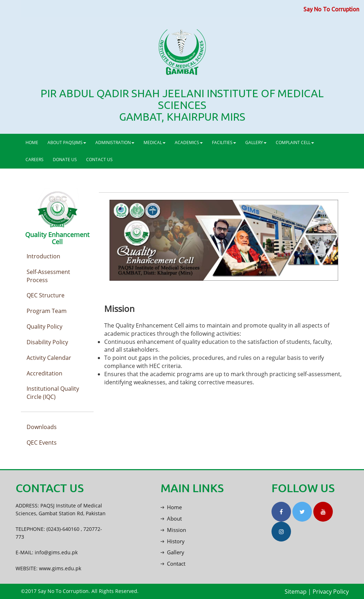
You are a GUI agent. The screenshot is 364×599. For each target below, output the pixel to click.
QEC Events (42, 443)
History (173, 541)
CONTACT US (99, 160)
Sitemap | (298, 592)
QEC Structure (46, 295)
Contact (173, 564)
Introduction (43, 256)
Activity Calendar (49, 358)
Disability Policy (47, 342)
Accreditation (44, 373)
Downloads (42, 427)
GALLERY (256, 142)
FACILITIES (224, 142)
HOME (32, 142)
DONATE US (65, 160)
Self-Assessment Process (48, 276)
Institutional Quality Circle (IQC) (53, 393)
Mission (173, 530)
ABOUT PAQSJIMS (67, 142)
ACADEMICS (189, 142)
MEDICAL (155, 142)
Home (171, 507)
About (171, 518)
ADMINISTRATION (115, 142)
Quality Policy (44, 326)
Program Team (47, 311)
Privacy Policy (331, 592)
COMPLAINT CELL (295, 142)
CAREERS (35, 160)
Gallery (172, 552)
